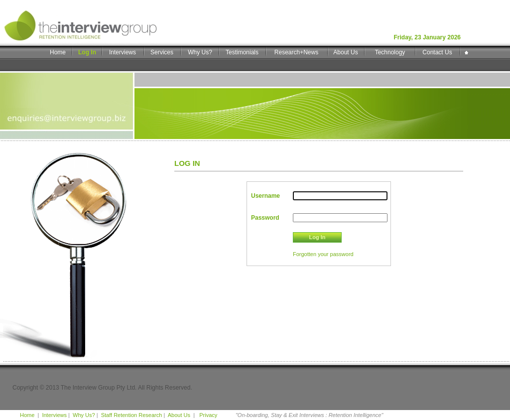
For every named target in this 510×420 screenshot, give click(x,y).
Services (162, 52)
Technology (390, 52)
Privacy (207, 415)
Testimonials (242, 52)
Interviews (123, 52)
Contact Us (437, 52)
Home (58, 52)
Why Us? (200, 52)
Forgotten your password (323, 254)
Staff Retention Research (132, 415)
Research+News (296, 52)
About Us (345, 52)
